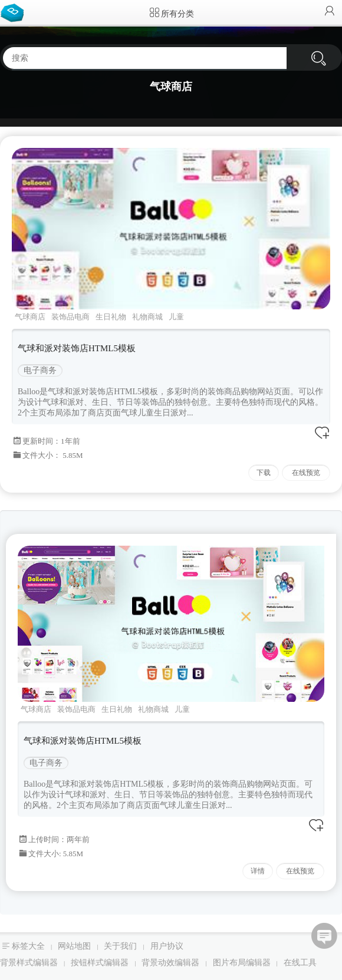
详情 (258, 871)
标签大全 (28, 946)
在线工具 (300, 963)
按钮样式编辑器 (100, 963)
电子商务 (40, 370)
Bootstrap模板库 (15, 12)
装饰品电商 (70, 317)
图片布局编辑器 (242, 963)
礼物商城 (147, 317)
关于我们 (120, 946)
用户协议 (167, 946)
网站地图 (74, 946)
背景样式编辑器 (29, 963)
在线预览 (306, 473)
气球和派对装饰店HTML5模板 (77, 348)
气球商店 (30, 317)
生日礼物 (111, 317)
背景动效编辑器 (170, 963)
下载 (264, 473)
